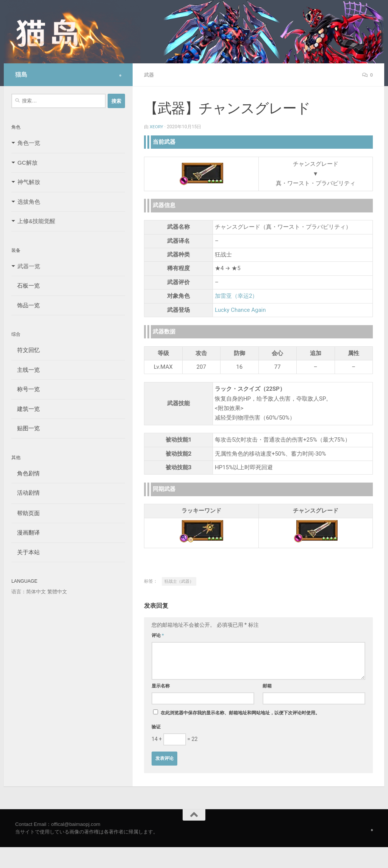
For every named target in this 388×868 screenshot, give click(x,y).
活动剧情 (26, 493)
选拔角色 (29, 202)
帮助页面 (26, 513)
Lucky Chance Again (240, 310)
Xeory (157, 126)
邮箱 (267, 686)
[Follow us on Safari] (120, 75)
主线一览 (26, 370)
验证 (156, 726)
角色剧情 (26, 473)
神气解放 (29, 182)
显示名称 (161, 686)
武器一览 (29, 266)
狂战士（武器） (179, 581)
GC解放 (27, 163)
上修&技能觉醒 (36, 221)
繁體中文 (57, 592)
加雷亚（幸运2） (236, 296)
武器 (149, 75)
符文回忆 (26, 350)
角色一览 (29, 143)
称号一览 (26, 389)
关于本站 (26, 552)
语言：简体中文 (29, 592)
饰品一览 (26, 305)
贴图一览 (26, 428)
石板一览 (26, 285)
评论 (158, 635)
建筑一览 (26, 409)
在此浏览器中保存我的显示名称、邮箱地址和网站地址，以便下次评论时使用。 (240, 712)
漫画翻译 (26, 532)
